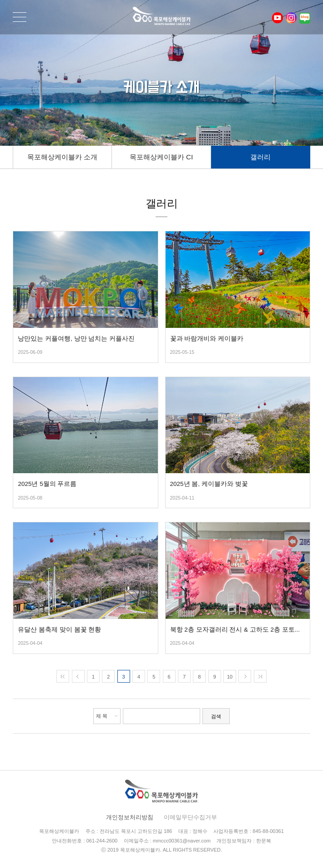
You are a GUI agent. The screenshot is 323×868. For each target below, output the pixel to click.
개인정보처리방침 (130, 817)
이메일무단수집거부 (190, 817)
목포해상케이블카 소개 (62, 157)
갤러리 (260, 157)
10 (230, 677)
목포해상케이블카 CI (161, 157)
